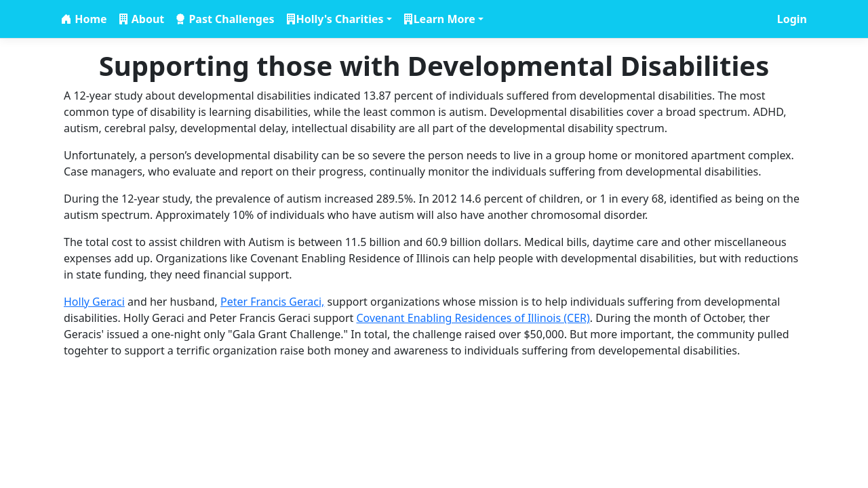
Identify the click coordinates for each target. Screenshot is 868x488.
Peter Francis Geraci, (272, 302)
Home (90, 19)
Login (792, 19)
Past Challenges (230, 19)
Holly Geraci (94, 302)
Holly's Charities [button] (340, 19)
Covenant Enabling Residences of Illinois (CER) (473, 318)
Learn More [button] (445, 19)
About (147, 19)
